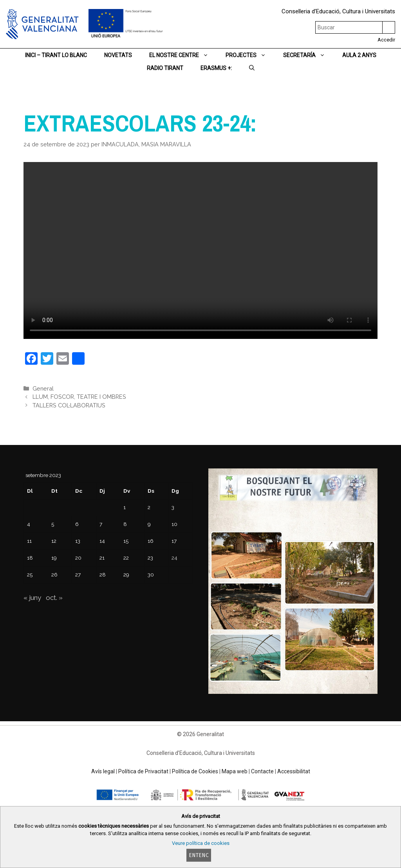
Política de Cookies (195, 771)
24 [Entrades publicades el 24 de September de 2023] (174, 558)
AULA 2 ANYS (359, 55)
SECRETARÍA (308, 55)
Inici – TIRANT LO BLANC (56, 55)
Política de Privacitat (143, 771)
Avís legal (103, 771)
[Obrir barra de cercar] (252, 68)
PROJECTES (250, 55)
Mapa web (235, 771)
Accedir (386, 40)
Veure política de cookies (201, 843)
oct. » (54, 598)
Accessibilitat (294, 771)
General (43, 388)
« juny (32, 598)
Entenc (199, 855)
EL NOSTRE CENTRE (183, 55)
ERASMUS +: (216, 68)
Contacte (262, 771)
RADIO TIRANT (165, 68)
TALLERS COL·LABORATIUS (69, 405)
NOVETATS (118, 55)
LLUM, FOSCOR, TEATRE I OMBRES (79, 397)
